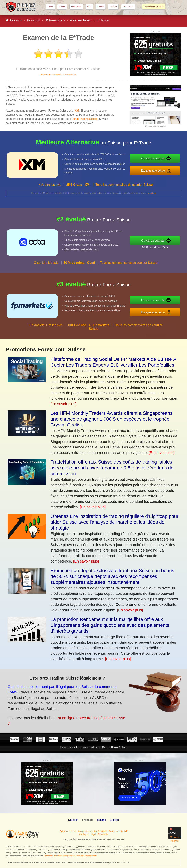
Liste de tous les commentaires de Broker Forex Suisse (93, 747)
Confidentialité (101, 831)
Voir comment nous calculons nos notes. (58, 75)
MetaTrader (76, 7)
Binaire (62, 7)
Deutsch (73, 820)
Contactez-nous (85, 831)
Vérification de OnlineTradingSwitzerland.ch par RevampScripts (70, 856)
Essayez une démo (156, 170)
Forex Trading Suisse (85, 119)
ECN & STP (128, 7)
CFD (89, 7)
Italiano (102, 820)
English (114, 820)
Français (55, 20)
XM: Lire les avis (50, 188)
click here (152, 193)
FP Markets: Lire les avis (46, 329)
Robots (101, 7)
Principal (34, 20)
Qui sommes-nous (68, 831)
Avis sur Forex (81, 20)
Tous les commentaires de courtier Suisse (124, 188)
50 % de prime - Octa (158, 247)
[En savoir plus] (63, 404)
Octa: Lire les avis (46, 266)
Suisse (14, 20)
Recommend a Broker (154, 7)
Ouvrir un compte (156, 159)
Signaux (113, 7)
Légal (93, 834)
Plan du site (103, 834)
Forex (50, 7)
